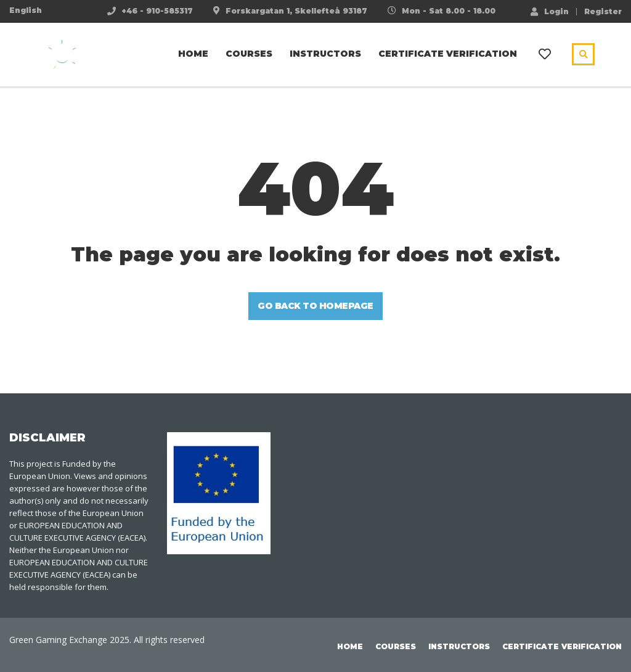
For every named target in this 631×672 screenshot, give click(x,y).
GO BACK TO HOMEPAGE (315, 306)
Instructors (325, 54)
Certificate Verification (448, 54)
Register (603, 12)
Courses (249, 54)
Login (550, 11)
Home (193, 54)
